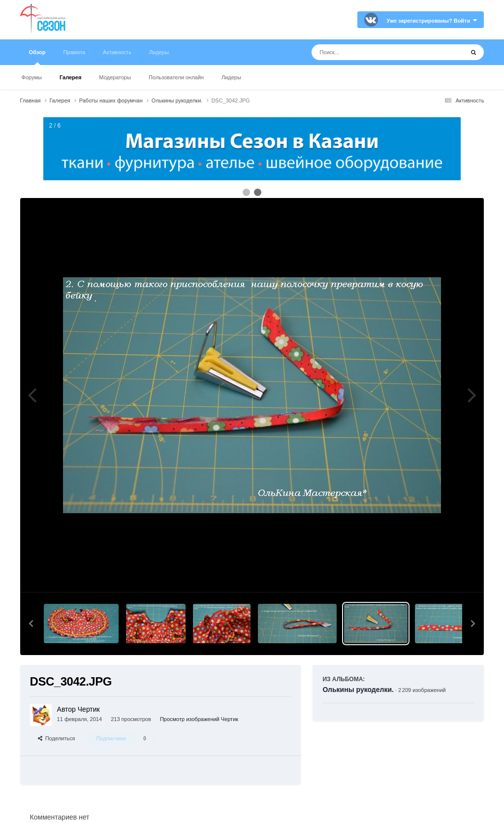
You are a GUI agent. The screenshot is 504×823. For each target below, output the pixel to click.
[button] (31, 624)
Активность (117, 52)
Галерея (70, 77)
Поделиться (57, 738)
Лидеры (231, 77)
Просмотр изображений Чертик (199, 719)
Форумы (32, 77)
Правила (74, 52)
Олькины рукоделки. (358, 690)
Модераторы (115, 77)
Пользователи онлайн (176, 77)
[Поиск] (369, 52)
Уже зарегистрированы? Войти (432, 21)
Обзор (37, 57)
